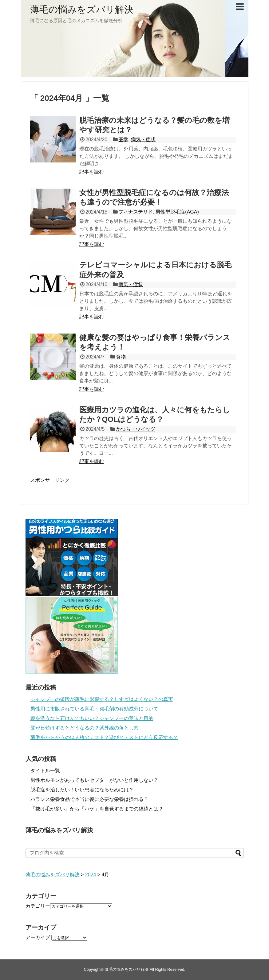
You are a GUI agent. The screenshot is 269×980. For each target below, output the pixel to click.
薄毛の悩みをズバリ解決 (82, 10)
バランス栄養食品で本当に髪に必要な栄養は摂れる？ (89, 799)
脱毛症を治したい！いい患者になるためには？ (82, 790)
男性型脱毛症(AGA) (177, 212)
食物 (121, 357)
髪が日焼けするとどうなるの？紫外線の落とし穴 (85, 728)
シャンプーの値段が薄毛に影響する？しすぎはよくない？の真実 (102, 699)
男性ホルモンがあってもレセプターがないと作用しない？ (94, 780)
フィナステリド (136, 212)
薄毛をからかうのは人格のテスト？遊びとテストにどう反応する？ (104, 737)
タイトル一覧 (45, 771)
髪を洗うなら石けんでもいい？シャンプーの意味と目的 (92, 718)
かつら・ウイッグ (136, 429)
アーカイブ (38, 937)
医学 (123, 140)
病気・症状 (143, 140)
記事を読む (92, 172)
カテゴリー (38, 906)
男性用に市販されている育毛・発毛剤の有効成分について (94, 709)
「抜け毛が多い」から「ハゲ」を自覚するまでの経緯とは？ (97, 809)
